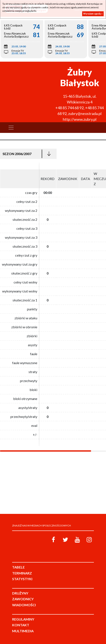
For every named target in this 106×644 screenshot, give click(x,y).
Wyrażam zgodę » (93, 14)
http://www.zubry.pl (80, 119)
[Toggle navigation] (11, 128)
